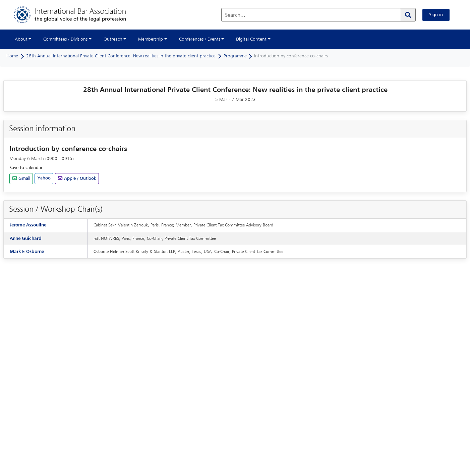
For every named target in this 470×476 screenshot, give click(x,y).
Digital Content (251, 39)
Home (12, 56)
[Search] (408, 15)
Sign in (436, 15)
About (21, 39)
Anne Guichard (26, 239)
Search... (235, 15)
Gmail (24, 178)
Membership (151, 39)
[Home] (77, 15)
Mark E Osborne (27, 252)
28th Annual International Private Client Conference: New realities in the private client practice (121, 56)
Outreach (113, 39)
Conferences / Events (200, 39)
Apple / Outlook (79, 178)
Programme (235, 56)
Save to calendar (26, 168)
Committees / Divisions (65, 39)
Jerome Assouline (28, 225)
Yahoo (44, 178)
